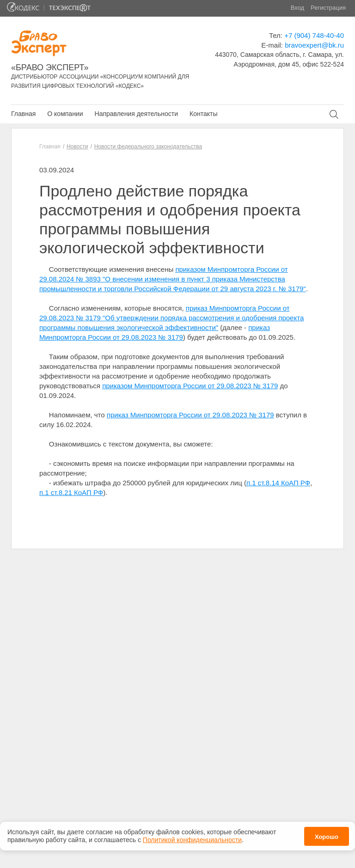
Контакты (203, 114)
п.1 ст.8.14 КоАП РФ (278, 483)
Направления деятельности (136, 114)
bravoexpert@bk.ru (314, 45)
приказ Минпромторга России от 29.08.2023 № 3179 (190, 415)
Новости (77, 147)
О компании (65, 114)
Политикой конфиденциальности (192, 840)
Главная (23, 114)
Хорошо (327, 837)
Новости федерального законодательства (148, 147)
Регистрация (328, 8)
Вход (297, 8)
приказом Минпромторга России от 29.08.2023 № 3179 (190, 386)
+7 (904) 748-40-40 (314, 35)
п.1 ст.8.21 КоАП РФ (71, 492)
